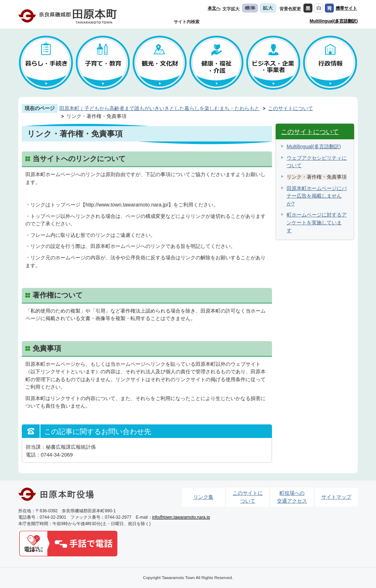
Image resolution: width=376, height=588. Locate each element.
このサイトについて (291, 108)
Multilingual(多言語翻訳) (334, 21)
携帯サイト (346, 8)
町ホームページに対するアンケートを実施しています (317, 222)
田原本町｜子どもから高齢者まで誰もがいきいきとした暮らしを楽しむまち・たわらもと (159, 108)
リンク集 (203, 497)
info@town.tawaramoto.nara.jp (181, 517)
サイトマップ (336, 497)
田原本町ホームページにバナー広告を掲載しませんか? (317, 196)
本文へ (214, 8)
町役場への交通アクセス (292, 497)
